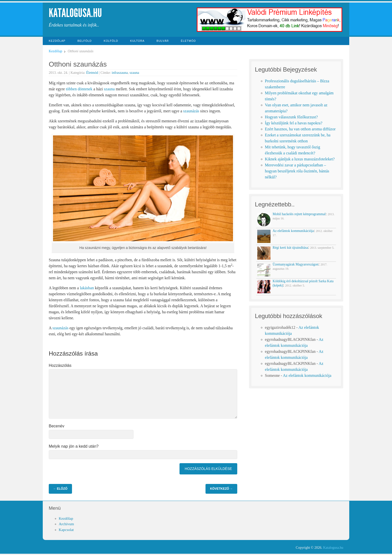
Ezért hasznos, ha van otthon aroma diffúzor (300, 129)
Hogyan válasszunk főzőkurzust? (291, 117)
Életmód (188, 41)
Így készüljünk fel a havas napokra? (294, 123)
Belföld (85, 41)
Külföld (111, 41)
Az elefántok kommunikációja (307, 375)
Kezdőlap (57, 41)
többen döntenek (79, 89)
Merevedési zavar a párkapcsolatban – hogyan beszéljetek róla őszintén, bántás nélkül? (297, 171)
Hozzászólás (60, 365)
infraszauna (120, 73)
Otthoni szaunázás (78, 64)
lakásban (87, 288)
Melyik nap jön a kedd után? (74, 446)
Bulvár (163, 41)
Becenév (56, 426)
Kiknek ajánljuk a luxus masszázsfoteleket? (300, 159)
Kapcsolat (66, 530)
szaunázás (191, 111)
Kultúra (137, 41)
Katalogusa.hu (75, 13)
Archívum (66, 524)
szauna (134, 73)
